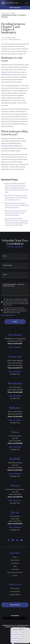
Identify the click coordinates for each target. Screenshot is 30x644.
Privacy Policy (5, 315)
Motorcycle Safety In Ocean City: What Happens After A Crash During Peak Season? (16, 219)
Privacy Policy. (16, 627)
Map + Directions (15, 347)
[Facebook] (9, 540)
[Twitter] (13, 540)
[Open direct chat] (27, 625)
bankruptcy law (6, 75)
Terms (13, 315)
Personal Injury (15, 588)
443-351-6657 (18, 344)
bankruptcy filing (7, 146)
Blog (13, 13)
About (15, 557)
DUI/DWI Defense (15, 595)
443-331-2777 (18, 368)
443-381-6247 (18, 524)
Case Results (15, 563)
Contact (15, 576)
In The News (15, 569)
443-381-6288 (18, 443)
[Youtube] (21, 540)
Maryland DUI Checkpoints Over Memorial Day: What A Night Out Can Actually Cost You (16, 204)
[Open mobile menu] (26, 3)
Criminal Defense (15, 592)
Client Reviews (15, 560)
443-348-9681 (18, 392)
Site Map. (23, 627)
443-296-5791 (18, 497)
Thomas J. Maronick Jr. (15, 40)
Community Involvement (15, 572)
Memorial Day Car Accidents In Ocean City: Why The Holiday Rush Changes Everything (17, 211)
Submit (15, 322)
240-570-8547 (18, 470)
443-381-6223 (18, 417)
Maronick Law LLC (6, 13)
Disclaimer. (8, 627)
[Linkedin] (17, 540)
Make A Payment (15, 8)
